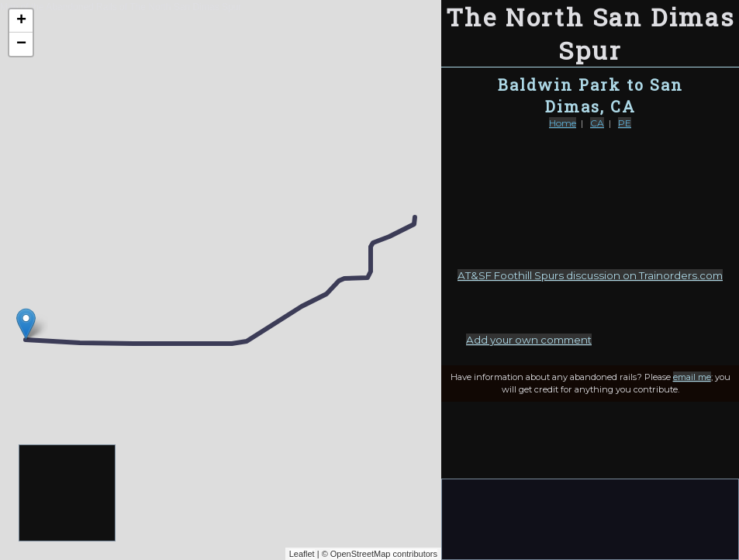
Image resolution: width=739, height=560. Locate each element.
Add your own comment (529, 340)
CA (597, 123)
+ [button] (21, 21)
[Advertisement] (68, 494)
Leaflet (302, 554)
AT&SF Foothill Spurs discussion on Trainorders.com (590, 275)
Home (563, 123)
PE (625, 123)
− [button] (21, 44)
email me (692, 377)
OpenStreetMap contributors (384, 554)
